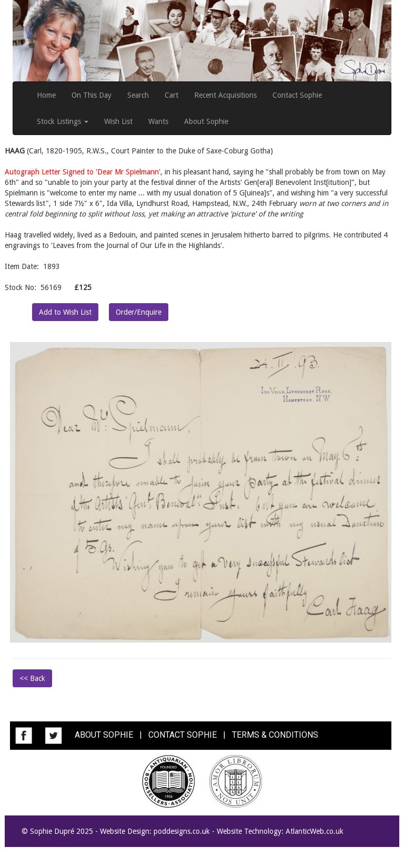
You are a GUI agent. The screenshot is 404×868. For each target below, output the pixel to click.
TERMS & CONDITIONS (275, 735)
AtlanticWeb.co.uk (315, 831)
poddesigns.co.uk (182, 831)
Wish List (118, 121)
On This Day (92, 95)
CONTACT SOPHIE (183, 735)
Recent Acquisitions (225, 95)
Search (138, 95)
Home (46, 95)
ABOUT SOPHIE (104, 735)
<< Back (32, 678)
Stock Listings (63, 121)
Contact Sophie (297, 95)
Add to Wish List (65, 312)
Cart (171, 95)
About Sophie (206, 121)
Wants (158, 121)
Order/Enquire (139, 312)
